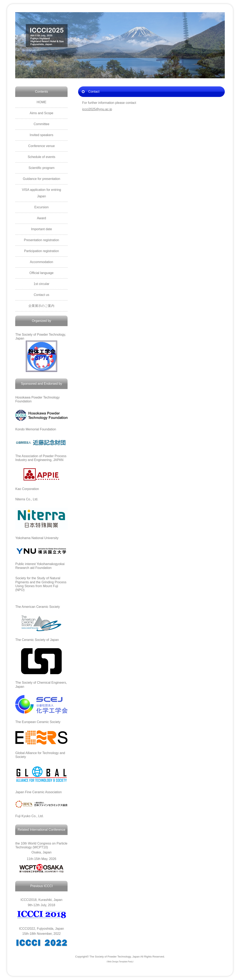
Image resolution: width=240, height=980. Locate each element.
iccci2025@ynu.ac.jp (97, 109)
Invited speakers (41, 135)
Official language (41, 273)
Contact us (41, 295)
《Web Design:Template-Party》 (120, 962)
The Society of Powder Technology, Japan (115, 957)
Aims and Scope (41, 113)
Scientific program (41, 168)
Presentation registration (41, 240)
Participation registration (42, 251)
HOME (41, 102)
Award (41, 218)
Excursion (41, 207)
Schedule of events (41, 157)
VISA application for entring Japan (41, 193)
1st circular (41, 284)
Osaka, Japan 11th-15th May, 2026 (41, 851)
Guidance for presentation (41, 179)
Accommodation (41, 262)
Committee (41, 124)
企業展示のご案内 (41, 306)
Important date (41, 229)
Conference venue (41, 146)
